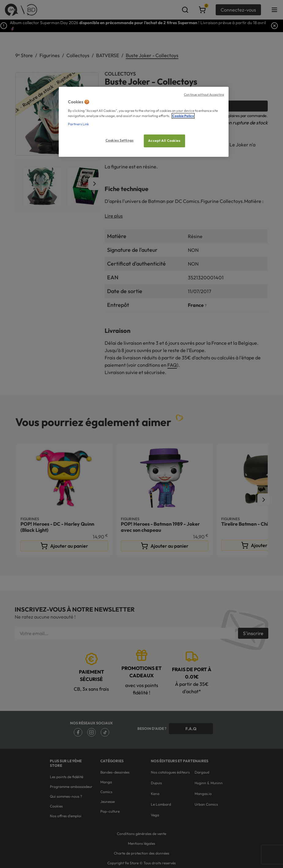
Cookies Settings (120, 140)
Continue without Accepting (204, 94)
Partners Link (78, 124)
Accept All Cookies (164, 141)
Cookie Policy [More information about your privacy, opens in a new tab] (183, 116)
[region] (144, 122)
